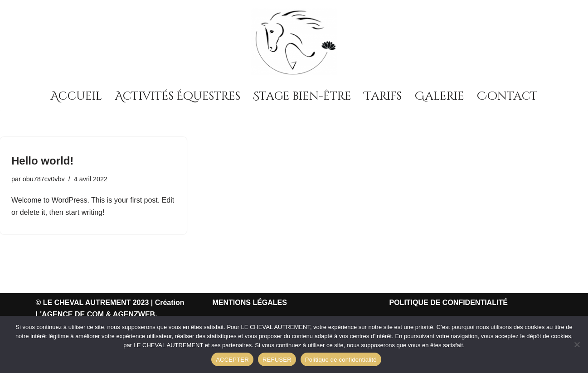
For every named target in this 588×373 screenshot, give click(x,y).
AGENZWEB (134, 314)
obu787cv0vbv (44, 179)
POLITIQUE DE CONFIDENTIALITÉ (449, 303)
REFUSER (277, 360)
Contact (507, 96)
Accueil (76, 96)
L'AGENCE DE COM (70, 314)
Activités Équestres (177, 96)
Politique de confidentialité (341, 360)
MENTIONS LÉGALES (250, 303)
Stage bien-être (302, 96)
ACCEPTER (232, 360)
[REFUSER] (577, 344)
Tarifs (383, 96)
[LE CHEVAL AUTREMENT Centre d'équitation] (294, 42)
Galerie (439, 96)
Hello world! (42, 161)
